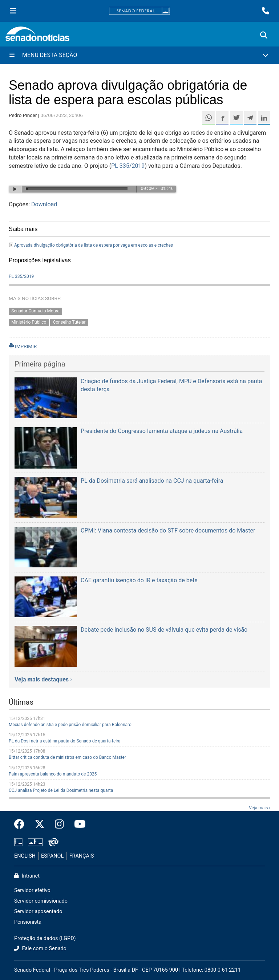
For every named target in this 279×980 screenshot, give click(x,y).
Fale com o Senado (40, 949)
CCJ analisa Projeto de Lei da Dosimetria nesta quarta (61, 790)
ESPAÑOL (52, 856)
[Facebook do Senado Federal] (22, 825)
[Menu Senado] (13, 11)
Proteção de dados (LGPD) (45, 938)
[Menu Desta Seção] (139, 55)
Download (44, 204)
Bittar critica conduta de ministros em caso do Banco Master (67, 757)
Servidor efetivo (32, 890)
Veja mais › (260, 808)
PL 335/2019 (128, 166)
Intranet (27, 876)
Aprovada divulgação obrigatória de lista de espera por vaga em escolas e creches (94, 245)
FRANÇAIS (82, 856)
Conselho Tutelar (69, 322)
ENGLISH (25, 856)
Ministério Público (29, 322)
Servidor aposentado (38, 912)
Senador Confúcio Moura (35, 311)
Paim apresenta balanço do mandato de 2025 (53, 774)
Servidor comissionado (41, 901)
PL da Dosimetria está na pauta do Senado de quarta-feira (65, 741)
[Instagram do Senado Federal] (59, 825)
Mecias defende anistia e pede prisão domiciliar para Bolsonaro (70, 725)
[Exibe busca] (264, 35)
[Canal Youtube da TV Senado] (77, 825)
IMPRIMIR (23, 346)
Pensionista (28, 922)
